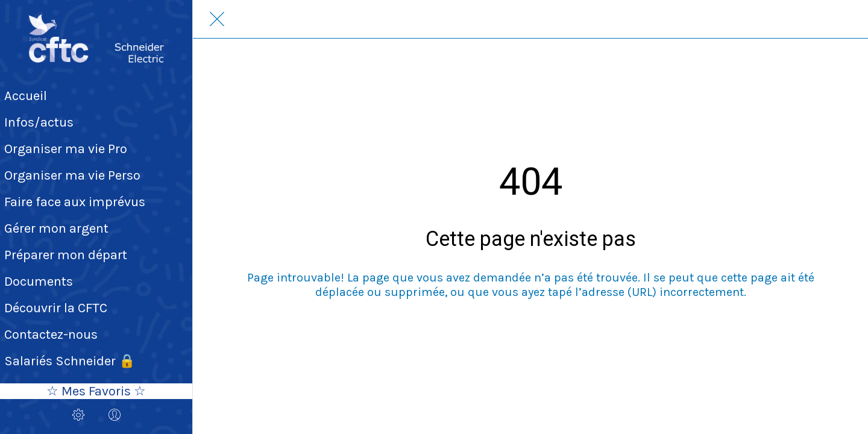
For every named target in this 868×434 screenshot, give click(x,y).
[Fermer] (217, 19)
